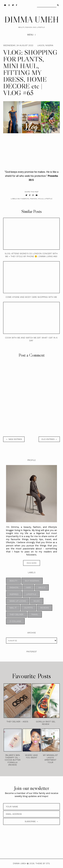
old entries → (49, 439)
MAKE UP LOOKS (18, 601)
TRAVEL (35, 614)
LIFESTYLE (48, 199)
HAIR (28, 587)
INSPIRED (14, 594)
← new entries (14, 439)
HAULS (41, 199)
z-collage (15, 621)
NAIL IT (13, 608)
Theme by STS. (43, 863)
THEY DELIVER (16, 614)
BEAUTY (13, 581)
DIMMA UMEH (32, 19)
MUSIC (37, 601)
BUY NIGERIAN (23, 199)
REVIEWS (45, 608)
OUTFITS (28, 608)
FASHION (33, 199)
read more (32, 563)
